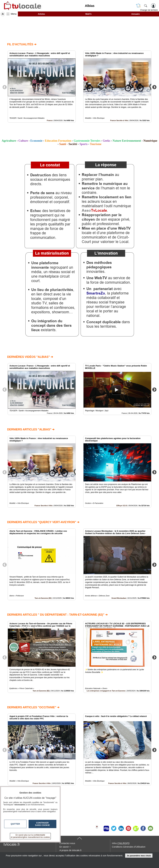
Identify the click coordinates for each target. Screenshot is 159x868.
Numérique (150, 141)
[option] (42, 87)
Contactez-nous (67, 843)
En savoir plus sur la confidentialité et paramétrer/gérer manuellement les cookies (30, 836)
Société (73, 144)
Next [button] (154, 87)
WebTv (88, 14)
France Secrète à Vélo (119, 120)
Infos (121, 843)
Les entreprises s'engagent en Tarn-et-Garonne (106, 691)
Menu (14, 14)
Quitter (15, 824)
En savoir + (65, 847)
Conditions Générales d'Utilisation (129, 847)
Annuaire (136, 14)
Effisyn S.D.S (122, 506)
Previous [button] (5, 87)
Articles (41, 14)
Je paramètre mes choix (139, 856)
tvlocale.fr (12, 844)
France (50, 120)
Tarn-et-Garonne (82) (43, 598)
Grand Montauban (119, 598)
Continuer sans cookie (42, 824)
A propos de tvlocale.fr (71, 850)
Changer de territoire (149, 10)
